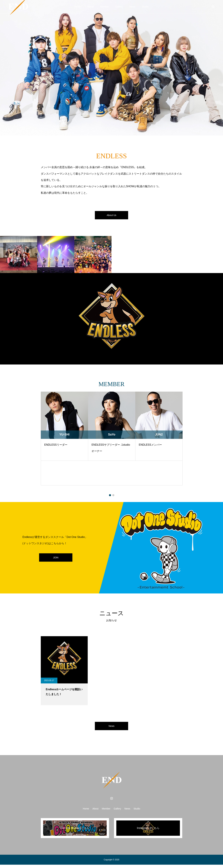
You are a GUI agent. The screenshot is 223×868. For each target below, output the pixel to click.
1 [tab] (110, 497)
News (132, 7)
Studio (145, 7)
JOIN (56, 559)
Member (104, 7)
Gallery (119, 7)
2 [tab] (113, 497)
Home (78, 7)
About (90, 7)
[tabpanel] (64, 440)
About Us (111, 216)
